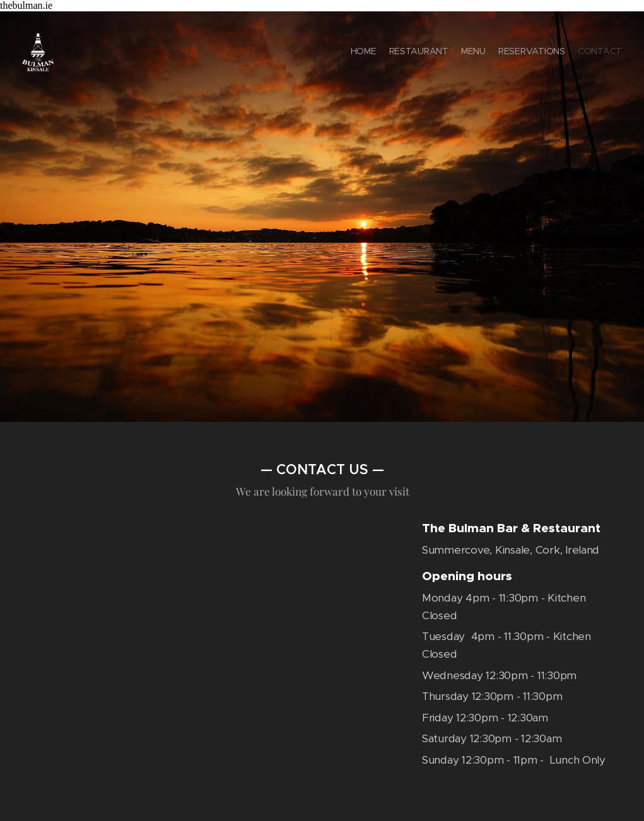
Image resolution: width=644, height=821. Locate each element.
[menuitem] (573, 52)
